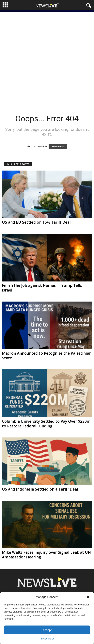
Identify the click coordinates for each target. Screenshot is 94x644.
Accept (47, 630)
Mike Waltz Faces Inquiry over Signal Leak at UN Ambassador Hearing (46, 555)
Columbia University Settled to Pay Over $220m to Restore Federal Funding (46, 424)
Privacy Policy (47, 639)
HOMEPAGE (58, 147)
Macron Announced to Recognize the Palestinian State (47, 356)
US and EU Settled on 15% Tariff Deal (36, 222)
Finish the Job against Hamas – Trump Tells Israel (42, 288)
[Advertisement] (47, 59)
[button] (88, 597)
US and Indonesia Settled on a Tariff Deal (40, 489)
